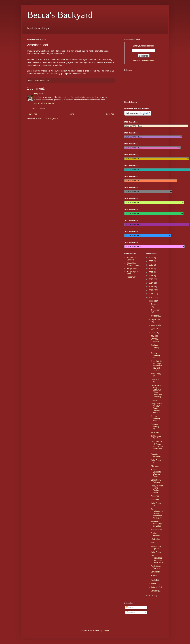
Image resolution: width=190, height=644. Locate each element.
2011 (151, 294)
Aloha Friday (156, 552)
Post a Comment (38, 109)
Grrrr (153, 543)
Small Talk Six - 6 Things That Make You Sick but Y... (156, 366)
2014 (151, 283)
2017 (151, 272)
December (155, 304)
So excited (155, 500)
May (153, 336)
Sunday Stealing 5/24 (155, 419)
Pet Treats (155, 432)
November (155, 310)
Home (72, 114)
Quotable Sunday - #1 (155, 427)
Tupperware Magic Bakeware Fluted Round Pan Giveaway (156, 391)
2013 (151, 287)
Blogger (106, 630)
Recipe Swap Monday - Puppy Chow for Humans (156, 408)
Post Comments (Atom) (48, 118)
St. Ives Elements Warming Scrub (156, 473)
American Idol (156, 530)
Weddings (155, 496)
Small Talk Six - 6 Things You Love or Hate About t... (157, 446)
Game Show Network (156, 481)
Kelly (36, 94)
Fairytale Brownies (156, 455)
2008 (151, 595)
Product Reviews (155, 534)
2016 (151, 276)
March (154, 584)
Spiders (154, 576)
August (154, 325)
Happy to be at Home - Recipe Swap (157, 489)
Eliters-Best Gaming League (133, 264)
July (153, 329)
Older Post (110, 114)
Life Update (155, 539)
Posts (130, 608)
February (155, 587)
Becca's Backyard (60, 15)
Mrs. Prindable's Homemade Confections (157, 559)
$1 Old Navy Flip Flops (156, 437)
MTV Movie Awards (155, 340)
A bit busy (155, 466)
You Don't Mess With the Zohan (156, 524)
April (153, 580)
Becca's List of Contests (133, 259)
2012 (151, 290)
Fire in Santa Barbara (156, 567)
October (155, 316)
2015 (151, 279)
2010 (151, 297)
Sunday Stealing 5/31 (155, 355)
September (156, 319)
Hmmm (154, 400)
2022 (151, 258)
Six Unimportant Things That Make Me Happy (157, 514)
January (155, 591)
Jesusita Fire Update (156, 547)
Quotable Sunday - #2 (155, 347)
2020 (151, 261)
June (153, 333)
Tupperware (132, 277)
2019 (151, 265)
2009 (151, 301)
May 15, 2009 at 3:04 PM (44, 103)
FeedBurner (149, 61)
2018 (151, 268)
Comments (155, 572)
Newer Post (33, 114)
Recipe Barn (132, 268)
